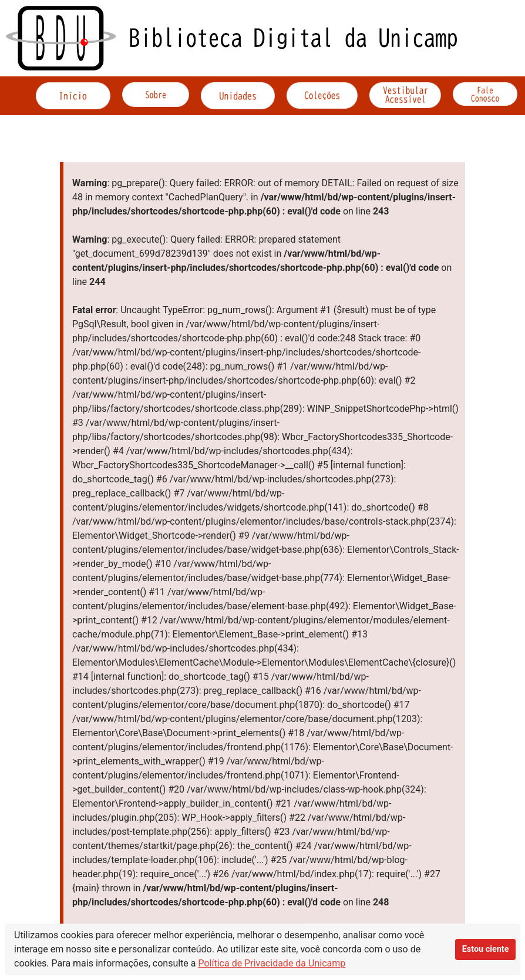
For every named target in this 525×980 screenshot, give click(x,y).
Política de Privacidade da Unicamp (272, 963)
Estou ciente (486, 949)
